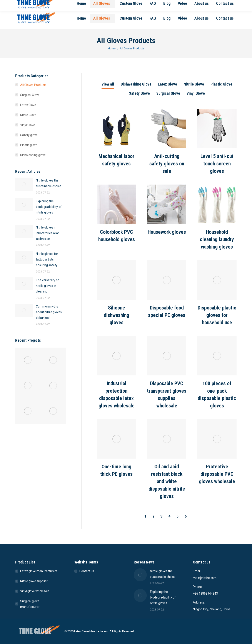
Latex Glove (167, 84)
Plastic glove (29, 145)
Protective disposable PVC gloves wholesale (217, 474)
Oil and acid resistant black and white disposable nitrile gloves (167, 481)
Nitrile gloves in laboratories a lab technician (48, 233)
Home (112, 48)
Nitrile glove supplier (34, 581)
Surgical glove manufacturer (30, 604)
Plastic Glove (221, 84)
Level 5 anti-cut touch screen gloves (217, 164)
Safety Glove (139, 93)
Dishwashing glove (33, 155)
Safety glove (29, 135)
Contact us (87, 571)
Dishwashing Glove (136, 84)
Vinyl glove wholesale (35, 591)
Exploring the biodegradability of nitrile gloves (49, 207)
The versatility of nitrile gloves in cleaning (47, 286)
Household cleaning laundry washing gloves (217, 239)
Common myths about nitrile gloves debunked (49, 312)
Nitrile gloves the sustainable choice (49, 183)
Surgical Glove (168, 93)
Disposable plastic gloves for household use (217, 315)
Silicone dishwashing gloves (116, 315)
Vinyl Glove (196, 93)
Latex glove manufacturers (39, 571)
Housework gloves (167, 232)
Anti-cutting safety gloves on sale (167, 164)
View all (108, 84)
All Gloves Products (33, 85)
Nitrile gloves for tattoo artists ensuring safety (47, 259)
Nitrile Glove (194, 84)
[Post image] (116, 129)
